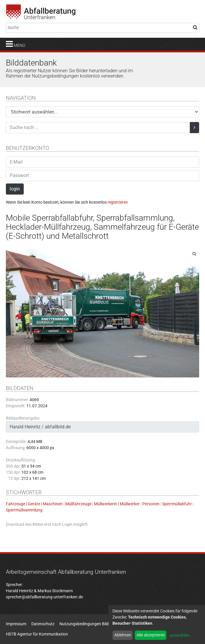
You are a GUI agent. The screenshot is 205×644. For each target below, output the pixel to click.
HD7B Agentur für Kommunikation (37, 634)
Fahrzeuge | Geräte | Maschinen (34, 504)
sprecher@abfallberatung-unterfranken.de (44, 597)
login (15, 189)
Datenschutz (43, 624)
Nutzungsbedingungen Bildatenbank (93, 624)
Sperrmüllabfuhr (177, 504)
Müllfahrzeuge (78, 504)
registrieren (118, 202)
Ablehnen (123, 635)
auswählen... (181, 635)
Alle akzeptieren (151, 635)
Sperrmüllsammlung (24, 510)
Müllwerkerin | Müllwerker (117, 504)
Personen (151, 504)
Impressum (16, 624)
